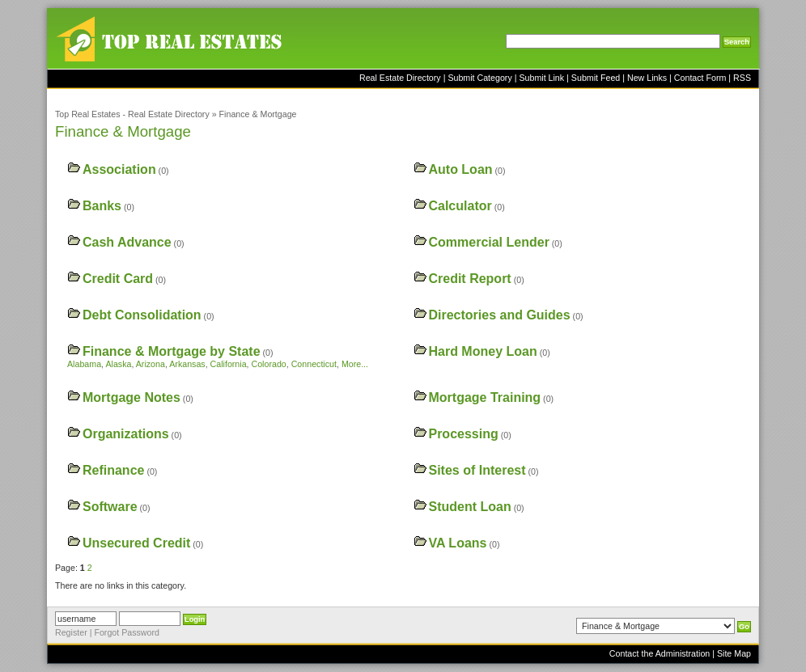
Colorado (269, 364)
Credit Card (118, 279)
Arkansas (187, 364)
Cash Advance (127, 242)
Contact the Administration (660, 653)
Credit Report (469, 279)
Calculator (460, 206)
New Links (647, 78)
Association (119, 169)
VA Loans (457, 543)
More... (355, 364)
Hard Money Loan (482, 351)
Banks (102, 206)
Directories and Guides (499, 315)
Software (110, 507)
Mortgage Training (484, 397)
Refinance (113, 470)
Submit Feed (596, 78)
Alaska (118, 364)
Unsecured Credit (136, 543)
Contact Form (700, 78)
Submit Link (541, 78)
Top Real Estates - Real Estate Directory (132, 114)
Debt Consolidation (142, 315)
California (229, 364)
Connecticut (314, 364)
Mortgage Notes (132, 397)
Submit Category (479, 78)
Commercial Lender (488, 242)
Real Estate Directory (400, 78)
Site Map (734, 653)
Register (71, 632)
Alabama (84, 364)
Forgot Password (127, 632)
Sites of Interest (477, 470)
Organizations (126, 434)
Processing (463, 434)
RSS (742, 78)
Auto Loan (460, 169)
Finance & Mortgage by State (172, 351)
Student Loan (469, 507)
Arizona (151, 364)
